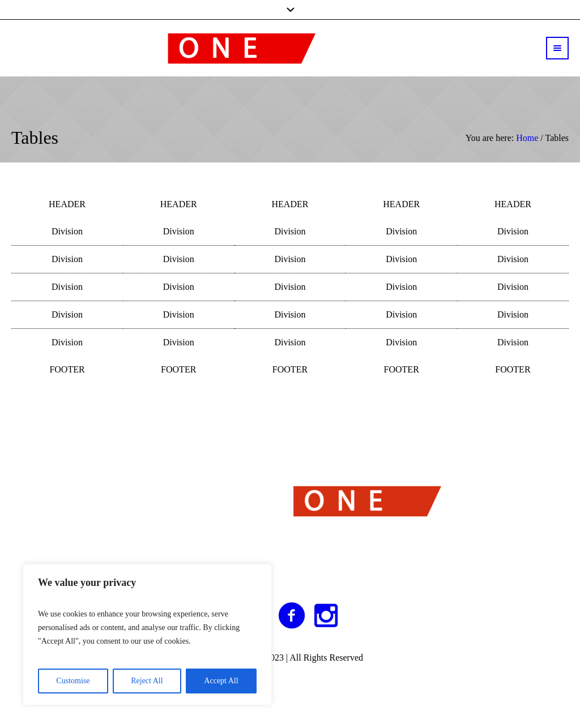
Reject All (147, 681)
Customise (73, 681)
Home (527, 138)
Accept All (221, 681)
